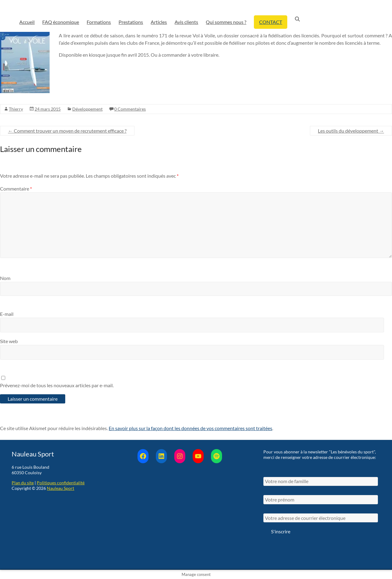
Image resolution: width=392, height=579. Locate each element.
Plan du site (23, 483)
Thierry (16, 109)
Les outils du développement (351, 131)
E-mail (7, 314)
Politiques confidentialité (61, 483)
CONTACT (271, 22)
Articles (159, 22)
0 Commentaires (130, 109)
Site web (9, 341)
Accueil (27, 22)
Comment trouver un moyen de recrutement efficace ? (67, 131)
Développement (87, 109)
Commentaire (16, 189)
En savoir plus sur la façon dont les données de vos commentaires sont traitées (190, 428)
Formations (99, 22)
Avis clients (186, 22)
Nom (5, 278)
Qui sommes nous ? (226, 22)
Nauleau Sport (60, 488)
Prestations (131, 22)
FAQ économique (61, 22)
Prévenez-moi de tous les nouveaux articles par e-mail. (57, 385)
